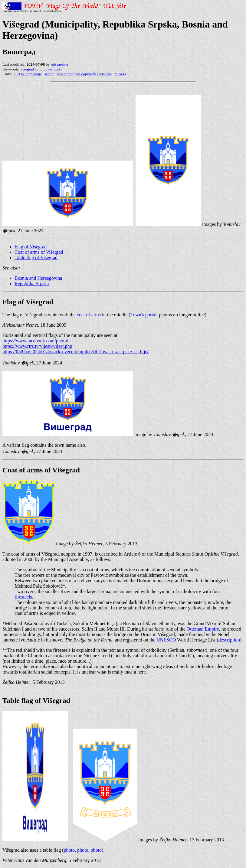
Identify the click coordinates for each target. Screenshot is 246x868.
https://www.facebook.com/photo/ (35, 341)
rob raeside (59, 64)
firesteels (23, 597)
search (49, 74)
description (229, 640)
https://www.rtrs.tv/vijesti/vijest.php (37, 346)
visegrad (27, 69)
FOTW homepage (27, 74)
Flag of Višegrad (31, 247)
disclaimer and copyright (77, 74)
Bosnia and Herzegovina (38, 278)
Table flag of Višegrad (36, 258)
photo (69, 850)
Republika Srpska (32, 284)
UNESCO (166, 640)
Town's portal (144, 315)
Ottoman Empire (203, 629)
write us (106, 74)
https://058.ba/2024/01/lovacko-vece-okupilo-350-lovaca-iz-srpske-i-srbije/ (75, 352)
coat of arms (89, 315)
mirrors (120, 74)
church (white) (48, 69)
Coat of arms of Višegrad (39, 252)
